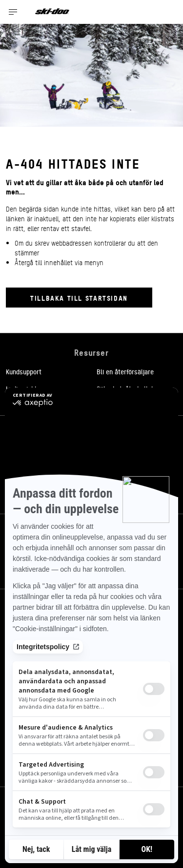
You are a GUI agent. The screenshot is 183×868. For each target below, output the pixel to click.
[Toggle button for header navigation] (13, 12)
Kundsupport (24, 371)
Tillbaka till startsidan (79, 298)
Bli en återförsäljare (125, 371)
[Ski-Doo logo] (52, 12)
